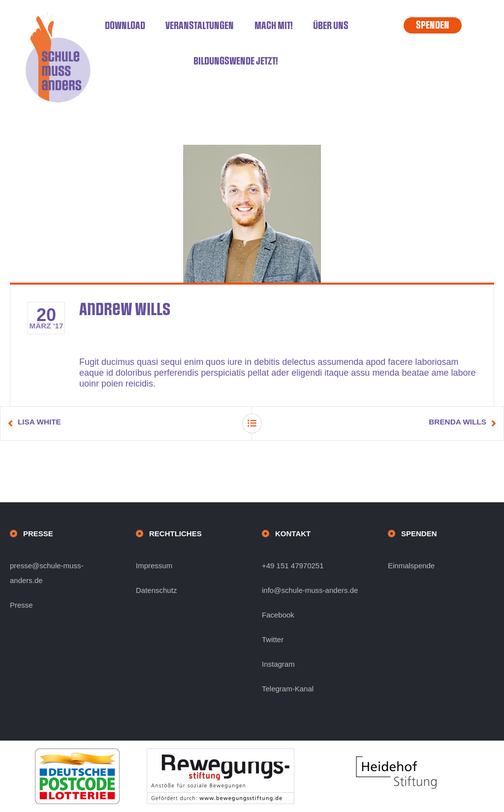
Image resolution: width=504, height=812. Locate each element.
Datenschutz (156, 590)
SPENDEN (433, 25)
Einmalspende (411, 566)
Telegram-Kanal (288, 689)
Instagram (278, 664)
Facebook (278, 615)
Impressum (154, 566)
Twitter (273, 639)
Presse (21, 605)
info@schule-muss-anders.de (310, 590)
